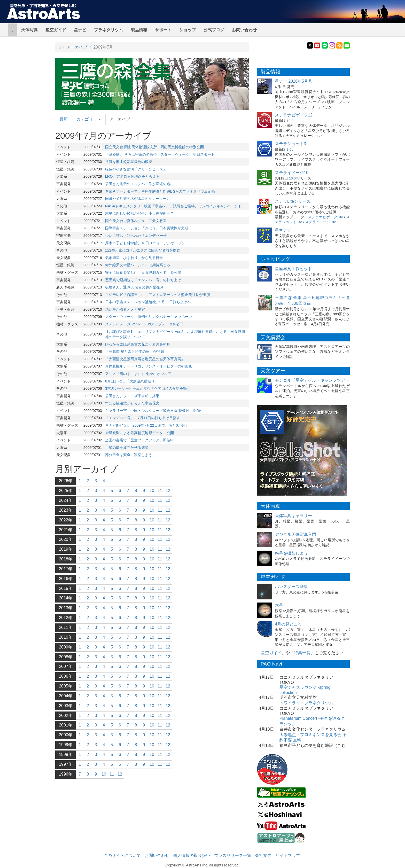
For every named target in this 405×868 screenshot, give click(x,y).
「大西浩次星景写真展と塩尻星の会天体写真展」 (145, 359)
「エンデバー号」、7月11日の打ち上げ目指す (143, 418)
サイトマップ (288, 855)
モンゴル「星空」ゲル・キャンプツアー (312, 380)
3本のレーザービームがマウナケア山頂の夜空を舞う (148, 388)
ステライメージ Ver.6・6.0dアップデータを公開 (144, 324)
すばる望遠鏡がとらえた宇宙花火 (132, 403)
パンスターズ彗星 (291, 587)
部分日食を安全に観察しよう (129, 455)
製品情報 (139, 30)
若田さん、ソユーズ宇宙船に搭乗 (132, 396)
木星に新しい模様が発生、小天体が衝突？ (139, 213)
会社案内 (263, 855)
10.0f (293, 178)
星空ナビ (283, 230)
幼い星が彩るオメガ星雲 (125, 309)
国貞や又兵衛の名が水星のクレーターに (138, 199)
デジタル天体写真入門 (295, 534)
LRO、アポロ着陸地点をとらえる (133, 176)
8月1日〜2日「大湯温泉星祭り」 (132, 381)
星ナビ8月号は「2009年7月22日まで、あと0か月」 (147, 425)
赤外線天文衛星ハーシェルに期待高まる (138, 265)
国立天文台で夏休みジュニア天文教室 (136, 221)
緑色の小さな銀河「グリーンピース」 (136, 169)
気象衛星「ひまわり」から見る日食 (134, 258)
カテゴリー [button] (89, 119)
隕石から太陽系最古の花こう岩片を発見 (138, 344)
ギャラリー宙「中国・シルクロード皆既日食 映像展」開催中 (154, 411)
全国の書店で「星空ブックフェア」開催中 (139, 440)
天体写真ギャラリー (293, 516)
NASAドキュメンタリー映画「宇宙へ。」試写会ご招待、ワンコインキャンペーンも (173, 206)
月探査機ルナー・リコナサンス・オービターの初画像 (149, 366)
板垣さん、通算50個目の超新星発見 (134, 287)
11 (160, 491)
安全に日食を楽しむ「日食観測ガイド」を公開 (143, 272)
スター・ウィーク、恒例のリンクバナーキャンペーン (149, 317)
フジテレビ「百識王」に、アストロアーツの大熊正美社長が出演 (158, 295)
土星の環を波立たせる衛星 (127, 448)
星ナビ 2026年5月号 (294, 81)
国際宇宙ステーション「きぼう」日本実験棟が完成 (147, 228)
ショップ (188, 30)
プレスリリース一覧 (233, 855)
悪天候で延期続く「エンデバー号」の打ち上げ (143, 280)
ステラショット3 (290, 144)
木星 (279, 605)
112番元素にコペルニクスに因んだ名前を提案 (143, 250)
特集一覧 (302, 653)
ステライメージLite (321, 222)
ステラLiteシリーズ (293, 201)
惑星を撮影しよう (291, 553)
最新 (64, 119)
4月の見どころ (288, 624)
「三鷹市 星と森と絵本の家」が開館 (135, 351)
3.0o (290, 149)
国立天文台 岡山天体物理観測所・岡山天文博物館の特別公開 (154, 147)
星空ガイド (56, 30)
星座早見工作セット (293, 269)
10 (152, 491)
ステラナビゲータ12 (294, 115)
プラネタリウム (108, 30)
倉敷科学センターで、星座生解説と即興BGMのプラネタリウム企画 (160, 191)
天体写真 (29, 30)
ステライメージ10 (292, 173)
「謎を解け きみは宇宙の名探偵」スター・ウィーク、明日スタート (160, 154)
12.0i (290, 121)
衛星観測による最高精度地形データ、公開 (139, 433)
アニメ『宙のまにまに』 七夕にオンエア (138, 374)
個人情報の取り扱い (192, 855)
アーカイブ (77, 47)
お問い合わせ (244, 30)
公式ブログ (214, 30)
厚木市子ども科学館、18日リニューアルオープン (145, 243)
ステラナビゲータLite (325, 217)
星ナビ (80, 30)
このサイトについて (122, 855)
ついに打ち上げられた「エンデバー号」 (138, 236)
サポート (163, 30)
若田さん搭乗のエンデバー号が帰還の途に (139, 184)
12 (168, 491)
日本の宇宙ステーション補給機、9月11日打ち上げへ (148, 302)
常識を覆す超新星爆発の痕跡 (129, 162)
